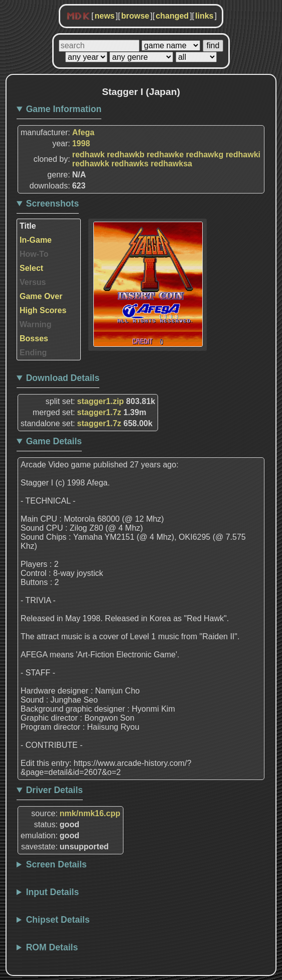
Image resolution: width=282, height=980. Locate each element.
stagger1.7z (99, 412)
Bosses (34, 338)
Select (31, 268)
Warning (35, 324)
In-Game (36, 240)
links (204, 16)
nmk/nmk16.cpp (90, 813)
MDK (78, 17)
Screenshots (53, 204)
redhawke (165, 155)
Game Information (64, 109)
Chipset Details (58, 920)
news (104, 16)
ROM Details (52, 947)
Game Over (41, 296)
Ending (33, 353)
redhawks (130, 164)
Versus (33, 282)
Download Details (63, 378)
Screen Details (56, 864)
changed (172, 16)
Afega (83, 132)
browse (135, 16)
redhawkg (205, 155)
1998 (81, 143)
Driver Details (54, 790)
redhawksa (171, 164)
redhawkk (91, 164)
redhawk (89, 155)
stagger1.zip (101, 401)
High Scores (43, 310)
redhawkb (126, 155)
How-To (34, 254)
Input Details (53, 892)
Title (28, 226)
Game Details (54, 441)
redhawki (243, 155)
